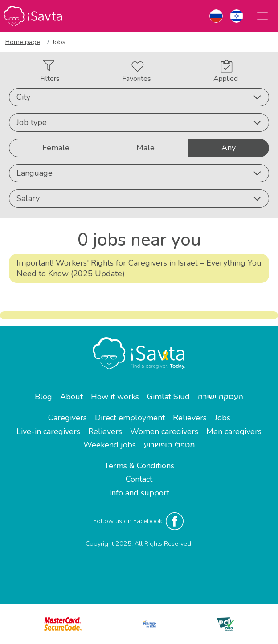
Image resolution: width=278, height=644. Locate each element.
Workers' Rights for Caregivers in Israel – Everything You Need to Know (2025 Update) (139, 268)
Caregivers (67, 418)
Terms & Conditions (139, 466)
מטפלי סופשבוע (170, 445)
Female (56, 147)
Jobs (223, 418)
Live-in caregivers (48, 431)
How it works (115, 397)
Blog (43, 397)
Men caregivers (234, 431)
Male (145, 147)
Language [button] (139, 173)
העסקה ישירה (221, 397)
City (139, 97)
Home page (23, 42)
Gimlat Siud (168, 397)
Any (229, 147)
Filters (50, 72)
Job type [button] (139, 122)
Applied (226, 72)
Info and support (139, 493)
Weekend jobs (110, 445)
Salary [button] (139, 198)
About (72, 397)
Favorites (137, 72)
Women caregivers (164, 431)
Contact (139, 479)
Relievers (190, 418)
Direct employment (130, 418)
